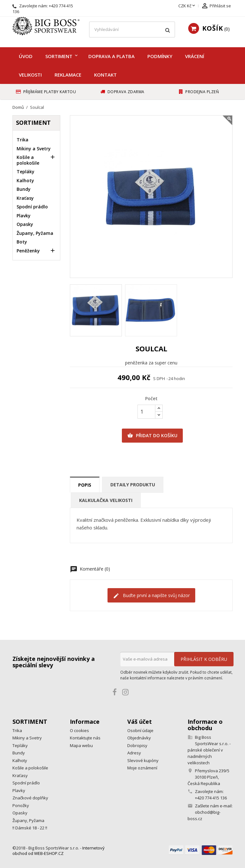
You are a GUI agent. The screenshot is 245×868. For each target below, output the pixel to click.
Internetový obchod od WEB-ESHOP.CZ (59, 851)
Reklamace (68, 75)
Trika (22, 140)
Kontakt (105, 75)
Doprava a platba (111, 56)
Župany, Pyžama (35, 233)
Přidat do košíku (152, 436)
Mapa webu (81, 745)
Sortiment (59, 56)
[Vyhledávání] (132, 30)
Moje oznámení (142, 768)
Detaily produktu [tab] (133, 485)
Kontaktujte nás (85, 738)
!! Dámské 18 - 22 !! (30, 828)
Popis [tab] (85, 485)
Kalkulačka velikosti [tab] (106, 500)
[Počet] (146, 412)
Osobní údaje (140, 730)
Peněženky (28, 251)
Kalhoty (25, 180)
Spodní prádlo (32, 207)
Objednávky (139, 738)
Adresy (134, 753)
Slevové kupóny (143, 760)
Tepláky (26, 172)
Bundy (24, 189)
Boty (22, 242)
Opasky (25, 224)
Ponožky (21, 805)
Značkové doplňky (30, 798)
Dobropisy (137, 745)
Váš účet (140, 722)
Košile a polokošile (28, 160)
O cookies (79, 730)
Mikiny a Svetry (34, 149)
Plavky (24, 216)
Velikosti (30, 75)
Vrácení (195, 56)
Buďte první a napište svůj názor (151, 596)
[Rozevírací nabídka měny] (187, 6)
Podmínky (160, 56)
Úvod (26, 56)
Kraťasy (25, 198)
